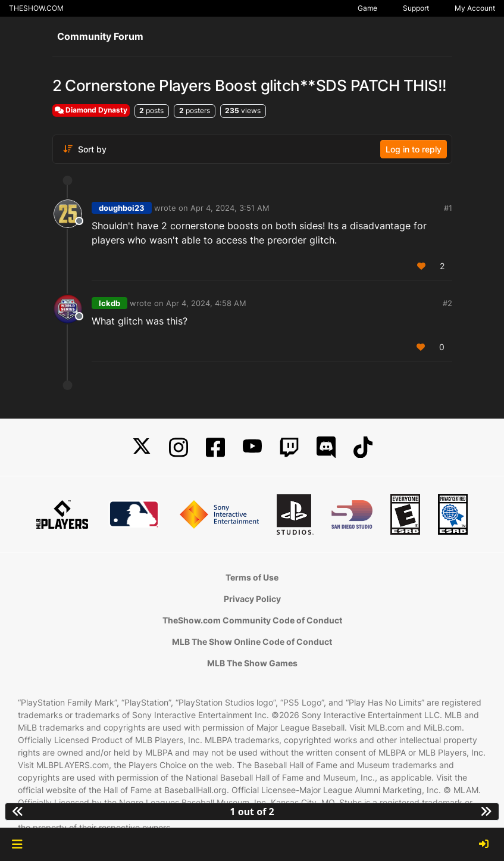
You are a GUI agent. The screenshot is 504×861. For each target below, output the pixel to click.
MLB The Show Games (252, 663)
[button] (17, 844)
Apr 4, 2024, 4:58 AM (206, 303)
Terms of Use (252, 577)
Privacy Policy (252, 599)
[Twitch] (289, 447)
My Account (475, 8)
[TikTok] (363, 447)
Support (416, 8)
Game (367, 8)
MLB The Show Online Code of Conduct (252, 642)
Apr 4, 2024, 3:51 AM (230, 208)
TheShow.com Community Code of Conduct (252, 620)
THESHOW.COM (36, 8)
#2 (447, 303)
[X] (142, 447)
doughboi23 (122, 208)
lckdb (109, 303)
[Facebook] (215, 447)
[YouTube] (252, 447)
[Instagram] (179, 447)
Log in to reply (414, 149)
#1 (448, 208)
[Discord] (326, 447)
